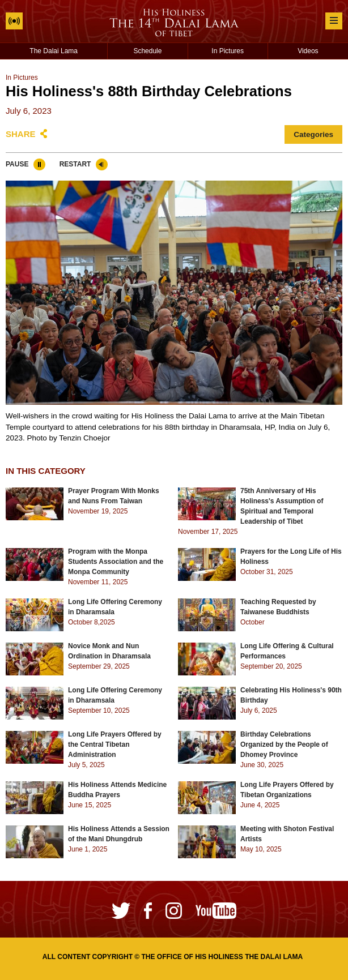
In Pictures (228, 51)
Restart (75, 164)
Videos (308, 51)
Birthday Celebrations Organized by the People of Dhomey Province (284, 744)
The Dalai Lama (54, 51)
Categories (313, 134)
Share (21, 134)
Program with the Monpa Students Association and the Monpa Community (116, 562)
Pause (17, 164)
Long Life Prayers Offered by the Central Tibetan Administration (115, 744)
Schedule (147, 51)
